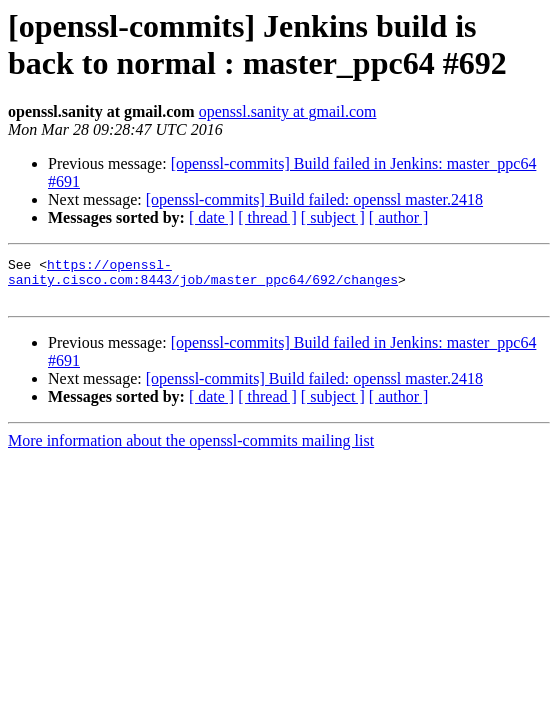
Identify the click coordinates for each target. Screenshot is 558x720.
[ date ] (211, 217)
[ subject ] (333, 217)
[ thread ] (267, 217)
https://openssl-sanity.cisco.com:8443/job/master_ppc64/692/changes (203, 276)
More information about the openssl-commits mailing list (191, 449)
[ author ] (399, 217)
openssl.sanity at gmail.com (288, 111)
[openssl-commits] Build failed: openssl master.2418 (314, 199)
